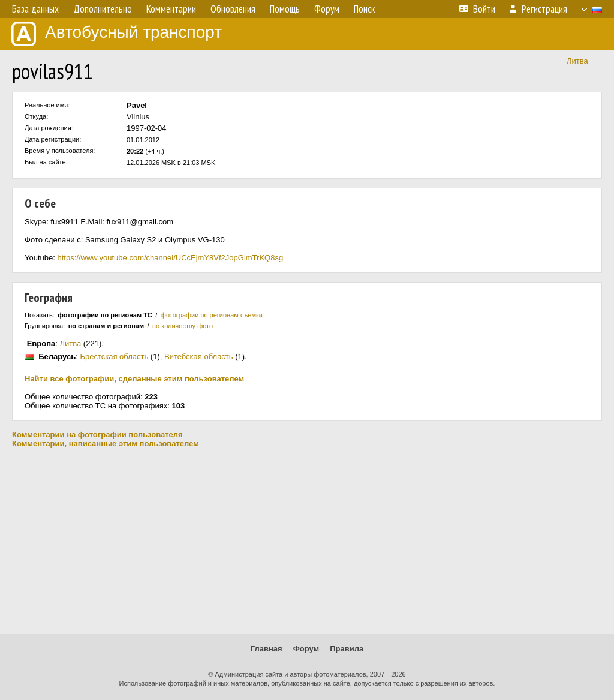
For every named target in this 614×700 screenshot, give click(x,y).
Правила (347, 649)
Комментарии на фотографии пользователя (97, 435)
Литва (577, 61)
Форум (306, 649)
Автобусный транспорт (117, 34)
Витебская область (199, 357)
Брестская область (114, 357)
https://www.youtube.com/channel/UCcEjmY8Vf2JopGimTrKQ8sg (170, 258)
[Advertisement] (307, 541)
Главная (267, 649)
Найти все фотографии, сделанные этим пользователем (134, 379)
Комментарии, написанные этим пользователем (106, 444)
